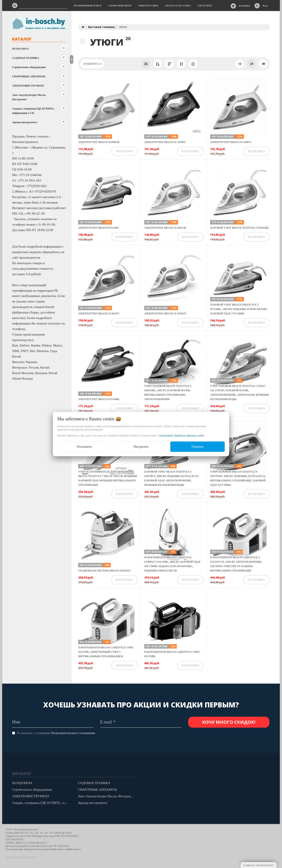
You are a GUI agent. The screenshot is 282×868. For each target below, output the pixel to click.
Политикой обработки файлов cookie (182, 435)
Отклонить (84, 447)
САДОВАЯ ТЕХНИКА (26, 58)
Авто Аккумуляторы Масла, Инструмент (29, 97)
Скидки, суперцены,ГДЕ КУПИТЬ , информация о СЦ (33, 111)
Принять (198, 447)
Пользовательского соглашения (73, 733)
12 (240, 64)
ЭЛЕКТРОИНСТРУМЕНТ (28, 86)
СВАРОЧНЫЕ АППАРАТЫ (29, 76)
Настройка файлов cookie (21, 857)
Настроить (141, 447)
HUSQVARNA (20, 49)
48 (263, 64)
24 (251, 64)
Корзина (245, 6)
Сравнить (92, 64)
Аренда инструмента (25, 122)
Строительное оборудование (29, 67)
